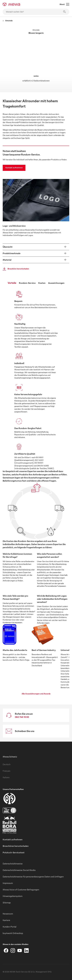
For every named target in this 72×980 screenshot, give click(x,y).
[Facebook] (6, 950)
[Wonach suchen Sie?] (36, 12)
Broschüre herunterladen (15, 269)
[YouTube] (20, 950)
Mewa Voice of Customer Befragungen (21, 890)
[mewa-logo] (11, 4)
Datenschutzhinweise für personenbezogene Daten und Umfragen (33, 877)
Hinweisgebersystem (13, 896)
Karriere (6, 920)
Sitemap (7, 903)
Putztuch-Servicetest (14, 852)
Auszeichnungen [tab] (56, 283)
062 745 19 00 (22, 717)
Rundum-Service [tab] (27, 283)
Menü (64, 4)
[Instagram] (13, 950)
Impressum (8, 883)
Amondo (8, 21)
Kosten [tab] (42, 283)
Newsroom (8, 914)
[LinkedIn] (26, 950)
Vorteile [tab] (12, 283)
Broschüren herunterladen (16, 846)
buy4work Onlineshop (13, 933)
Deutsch (7, 764)
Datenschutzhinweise (13, 864)
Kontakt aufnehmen (14, 168)
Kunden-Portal (10, 927)
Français (6, 771)
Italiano (6, 777)
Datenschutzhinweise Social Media (19, 870)
